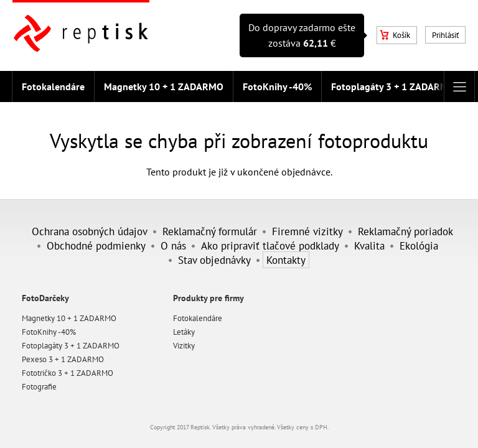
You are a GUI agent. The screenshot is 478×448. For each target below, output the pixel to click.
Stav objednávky (214, 260)
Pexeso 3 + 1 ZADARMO (63, 359)
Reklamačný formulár (210, 231)
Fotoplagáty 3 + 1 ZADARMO (393, 86)
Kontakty (286, 260)
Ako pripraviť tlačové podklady (270, 245)
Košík (395, 35)
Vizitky (184, 346)
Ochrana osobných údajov (90, 231)
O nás (173, 245)
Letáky (184, 332)
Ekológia (419, 245)
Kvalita (369, 245)
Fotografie (39, 387)
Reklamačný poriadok (405, 231)
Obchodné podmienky (96, 245)
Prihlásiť (445, 35)
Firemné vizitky (307, 231)
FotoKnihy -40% (277, 86)
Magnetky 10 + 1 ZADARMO (164, 86)
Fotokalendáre (53, 86)
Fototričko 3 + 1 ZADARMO (68, 373)
